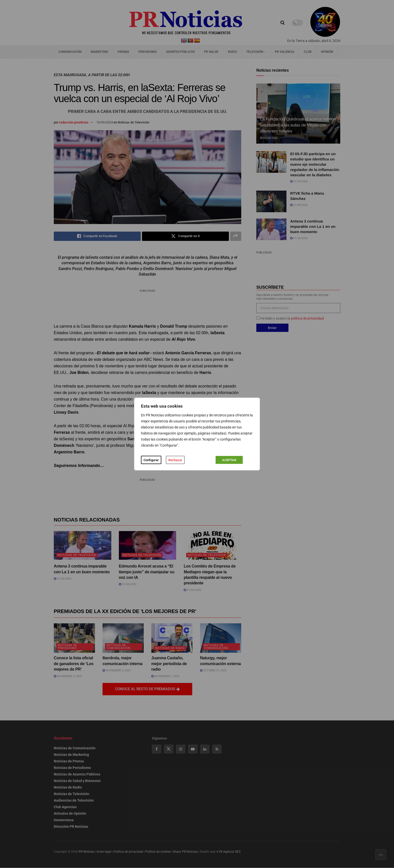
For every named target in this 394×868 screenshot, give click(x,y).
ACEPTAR (229, 460)
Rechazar (175, 460)
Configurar (151, 460)
